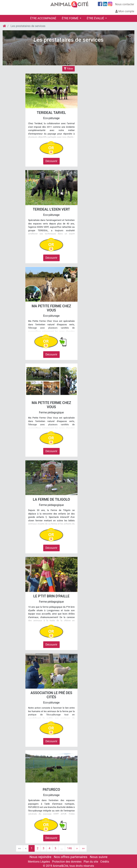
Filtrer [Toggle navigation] (68, 69)
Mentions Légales (39, 862)
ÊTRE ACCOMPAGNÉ (43, 18)
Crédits (105, 862)
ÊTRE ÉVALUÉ (96, 18)
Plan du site (91, 862)
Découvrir (51, 161)
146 (70, 848)
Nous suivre (99, 857)
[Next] (77, 848)
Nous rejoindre (40, 857)
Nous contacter (125, 4)
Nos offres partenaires (71, 857)
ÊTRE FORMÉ (70, 18)
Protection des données (67, 862)
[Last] (83, 848)
